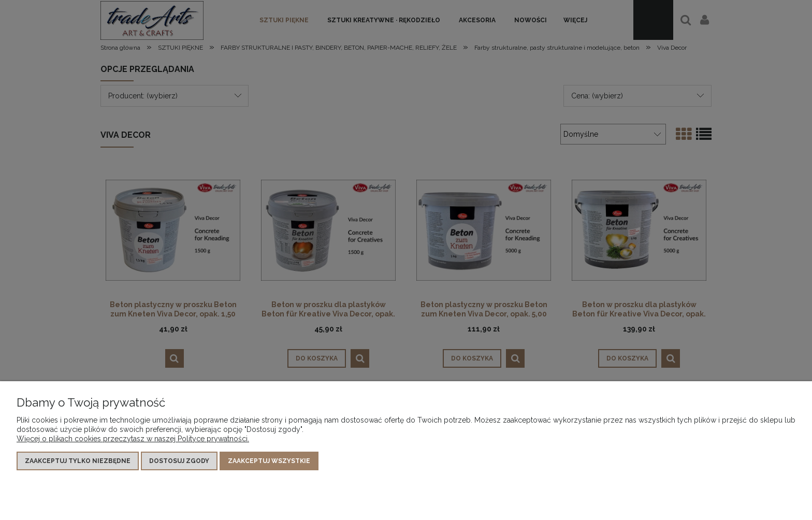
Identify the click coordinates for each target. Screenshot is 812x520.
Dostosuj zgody (179, 461)
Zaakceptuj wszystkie (269, 461)
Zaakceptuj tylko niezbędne (78, 461)
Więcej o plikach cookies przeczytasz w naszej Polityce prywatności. (133, 439)
